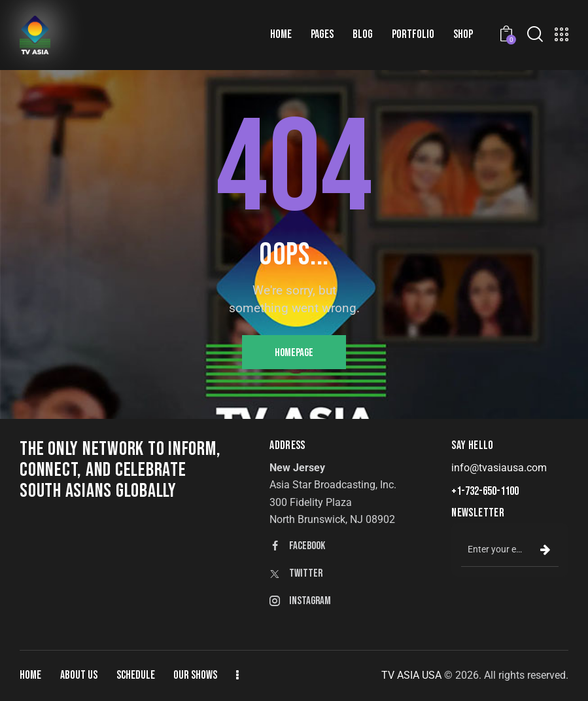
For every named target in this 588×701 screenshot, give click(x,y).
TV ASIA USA (411, 675)
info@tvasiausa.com (499, 468)
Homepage (294, 353)
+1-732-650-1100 (485, 491)
